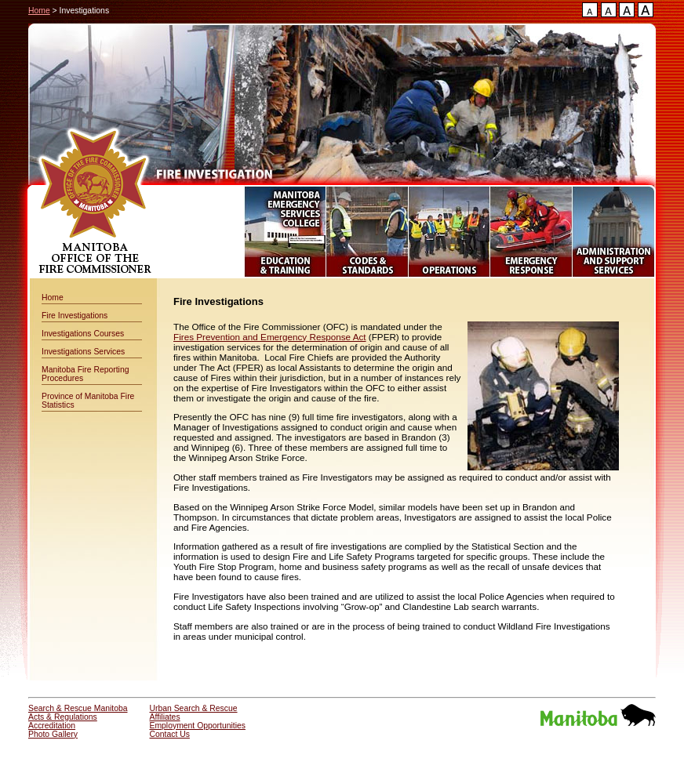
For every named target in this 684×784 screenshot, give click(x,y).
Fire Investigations (75, 316)
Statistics (58, 405)
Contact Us (170, 734)
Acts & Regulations (63, 717)
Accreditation (52, 726)
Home (39, 11)
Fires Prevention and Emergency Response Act (270, 337)
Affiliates (165, 717)
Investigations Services (83, 352)
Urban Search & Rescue (194, 708)
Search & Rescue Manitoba (78, 708)
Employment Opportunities (198, 726)
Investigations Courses (83, 334)
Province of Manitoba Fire (88, 396)
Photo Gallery (53, 734)
